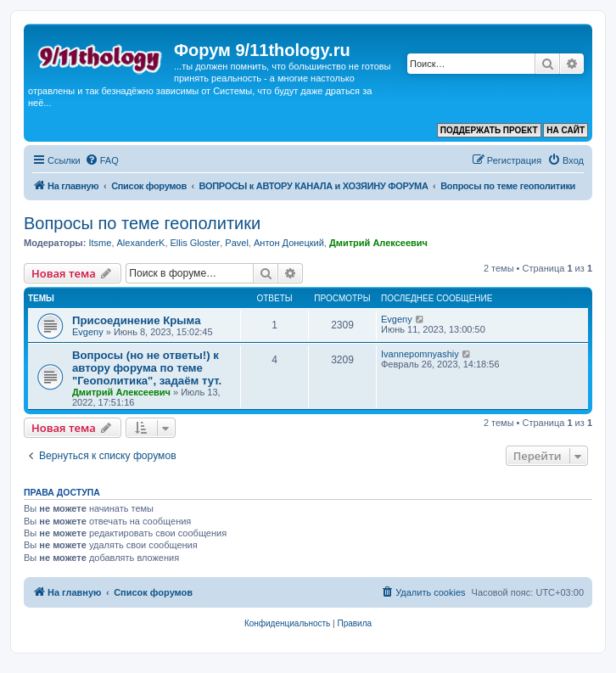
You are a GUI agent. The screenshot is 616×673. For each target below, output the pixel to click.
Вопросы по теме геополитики (142, 223)
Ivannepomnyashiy (420, 354)
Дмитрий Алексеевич (378, 243)
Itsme (100, 243)
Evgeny (88, 332)
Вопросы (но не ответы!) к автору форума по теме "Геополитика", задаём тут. (147, 368)
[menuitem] (102, 160)
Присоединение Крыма (137, 320)
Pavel (237, 243)
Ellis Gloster (196, 243)
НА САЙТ (566, 130)
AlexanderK (141, 243)
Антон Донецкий (289, 243)
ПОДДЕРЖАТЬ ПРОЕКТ (489, 130)
